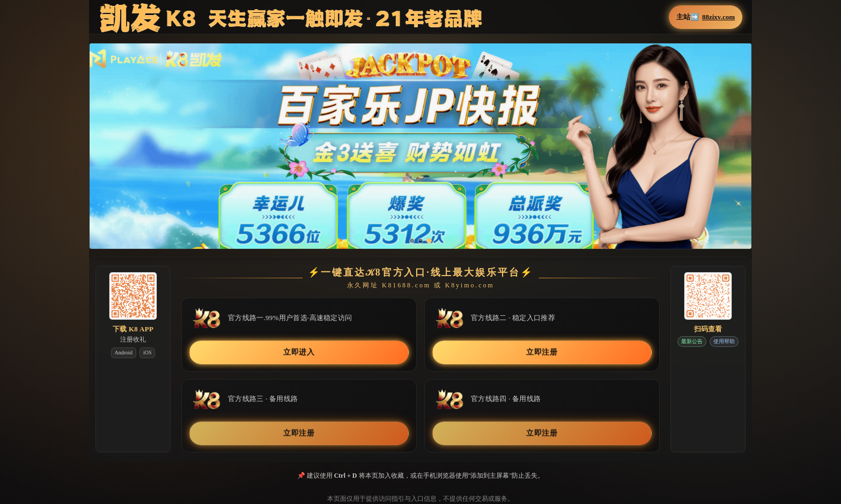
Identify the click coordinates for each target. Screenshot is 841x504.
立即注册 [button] (542, 352)
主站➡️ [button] (706, 17)
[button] (420, 154)
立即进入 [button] (299, 352)
